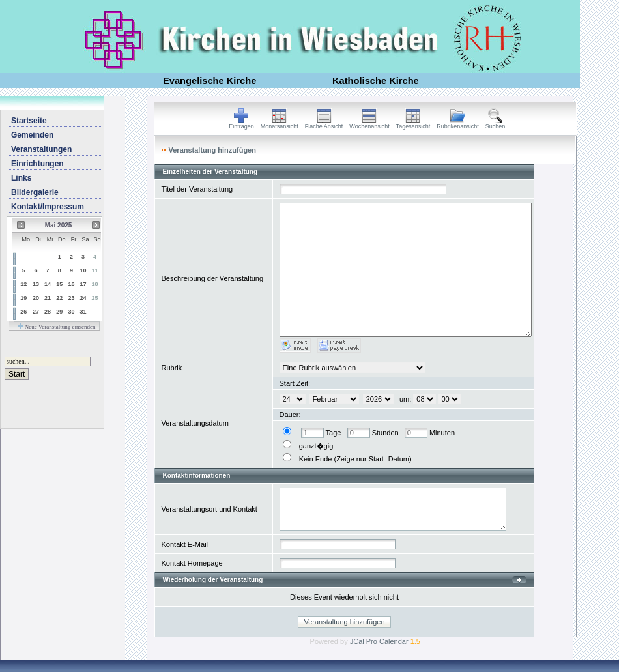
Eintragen (241, 124)
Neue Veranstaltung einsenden (56, 327)
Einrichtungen (37, 164)
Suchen (496, 124)
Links (21, 178)
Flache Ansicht (324, 124)
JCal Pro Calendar (385, 641)
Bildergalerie (35, 192)
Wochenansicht (369, 124)
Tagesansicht (413, 124)
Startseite (29, 121)
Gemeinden (32, 135)
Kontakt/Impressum (48, 207)
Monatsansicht (280, 124)
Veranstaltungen (41, 149)
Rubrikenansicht (458, 124)
